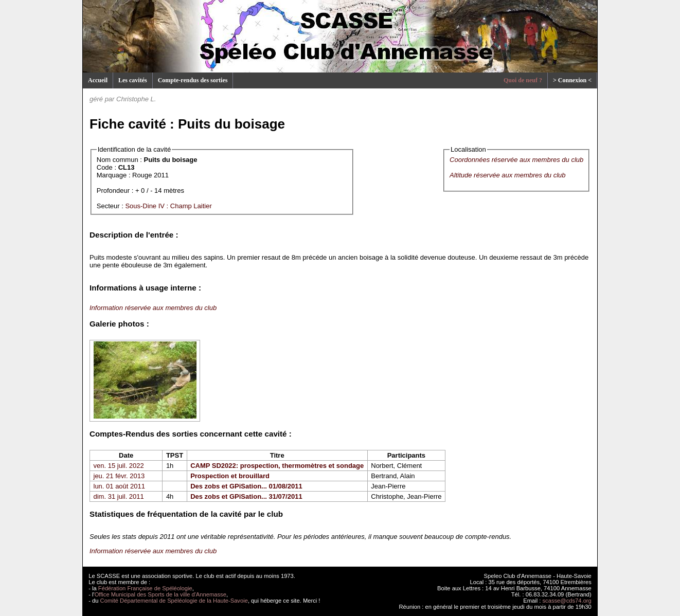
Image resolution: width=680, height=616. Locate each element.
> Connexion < (572, 80)
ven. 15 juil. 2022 (119, 466)
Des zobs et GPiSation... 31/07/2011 (246, 496)
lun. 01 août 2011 (119, 486)
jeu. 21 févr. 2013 (119, 476)
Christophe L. (136, 99)
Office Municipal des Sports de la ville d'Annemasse (160, 594)
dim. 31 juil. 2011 (119, 496)
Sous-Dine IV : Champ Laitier (168, 206)
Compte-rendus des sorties (193, 80)
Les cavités (133, 80)
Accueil (98, 80)
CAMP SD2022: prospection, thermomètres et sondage (277, 466)
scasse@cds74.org (567, 601)
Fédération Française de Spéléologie (145, 588)
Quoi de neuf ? (523, 80)
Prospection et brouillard (230, 476)
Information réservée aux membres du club (153, 308)
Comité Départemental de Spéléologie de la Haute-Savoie (174, 601)
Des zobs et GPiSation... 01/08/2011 (246, 486)
